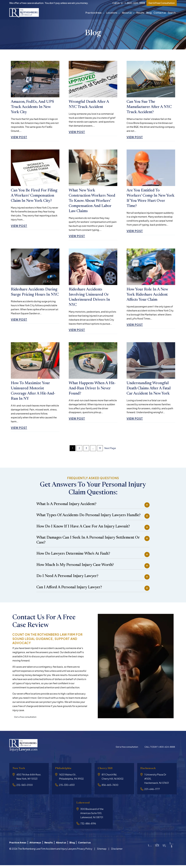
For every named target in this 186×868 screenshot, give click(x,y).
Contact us (160, 13)
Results (140, 13)
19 (100, 452)
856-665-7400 (110, 788)
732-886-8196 (88, 827)
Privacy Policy (85, 851)
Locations (112, 13)
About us (127, 13)
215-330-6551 (67, 788)
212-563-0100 (25, 788)
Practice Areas (94, 13)
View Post (20, 138)
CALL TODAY (160, 750)
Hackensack (149, 772)
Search (172, 13)
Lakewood (84, 806)
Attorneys (36, 846)
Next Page (110, 452)
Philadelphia (64, 772)
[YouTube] (172, 849)
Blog (149, 13)
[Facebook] (157, 848)
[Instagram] (150, 848)
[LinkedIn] (164, 848)
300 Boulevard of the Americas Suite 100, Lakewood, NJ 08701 (92, 817)
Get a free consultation (25, 720)
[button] (104, 13)
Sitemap (102, 851)
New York (20, 772)
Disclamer (117, 851)
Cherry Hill (106, 772)
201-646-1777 (152, 792)
